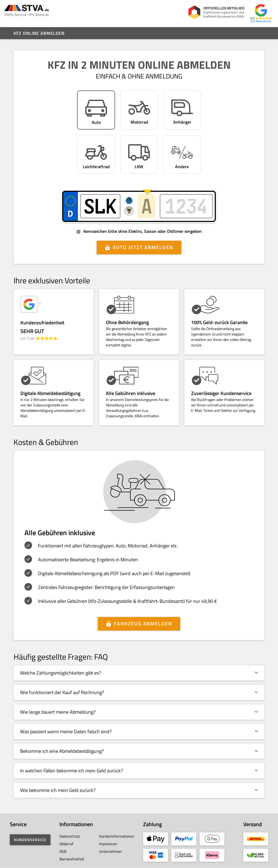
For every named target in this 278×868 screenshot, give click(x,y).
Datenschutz (70, 836)
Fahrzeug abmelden (143, 624)
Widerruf (66, 844)
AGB (63, 851)
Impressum (108, 844)
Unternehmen (110, 851)
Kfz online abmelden (39, 33)
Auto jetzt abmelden (143, 247)
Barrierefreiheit (72, 859)
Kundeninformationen (117, 836)
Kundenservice (30, 840)
